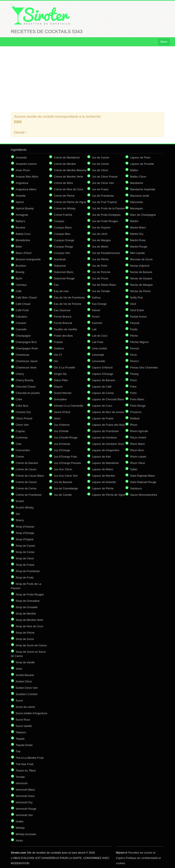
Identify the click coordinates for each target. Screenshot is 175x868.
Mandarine (137, 183)
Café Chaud (23, 304)
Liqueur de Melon (103, 469)
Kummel (97, 323)
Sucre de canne (25, 707)
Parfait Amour (138, 317)
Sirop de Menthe (26, 614)
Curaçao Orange (64, 240)
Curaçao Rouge (63, 247)
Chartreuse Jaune (27, 361)
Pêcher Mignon (139, 342)
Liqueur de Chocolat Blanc (108, 399)
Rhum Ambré (138, 437)
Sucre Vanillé (24, 726)
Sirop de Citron (25, 558)
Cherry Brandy (25, 380)
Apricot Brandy (25, 208)
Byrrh (19, 278)
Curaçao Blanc (63, 227)
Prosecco (136, 412)
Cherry (20, 374)
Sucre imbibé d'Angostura (31, 713)
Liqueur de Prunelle (142, 164)
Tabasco (21, 732)
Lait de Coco (100, 336)
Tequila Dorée (24, 745)
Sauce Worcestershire (144, 495)
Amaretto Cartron (26, 164)
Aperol (20, 202)
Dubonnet (60, 266)
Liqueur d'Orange (103, 374)
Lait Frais (98, 342)
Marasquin (137, 208)
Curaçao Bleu (62, 234)
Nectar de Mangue (141, 285)
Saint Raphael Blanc (143, 476)
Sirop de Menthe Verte (29, 620)
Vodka (19, 821)
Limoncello (99, 361)
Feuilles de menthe (65, 329)
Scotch (20, 501)
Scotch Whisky (25, 507)
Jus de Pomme (101, 272)
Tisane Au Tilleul (26, 771)
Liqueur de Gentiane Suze (108, 444)
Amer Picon (23, 170)
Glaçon (58, 387)
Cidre (19, 399)
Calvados (21, 317)
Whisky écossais (26, 834)
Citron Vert (22, 425)
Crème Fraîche (63, 215)
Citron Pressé (24, 418)
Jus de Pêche (100, 259)
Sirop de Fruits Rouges (30, 594)
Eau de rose (61, 291)
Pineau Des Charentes (144, 367)
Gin (56, 361)
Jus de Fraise (100, 189)
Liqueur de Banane (104, 380)
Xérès (19, 841)
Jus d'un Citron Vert (66, 476)
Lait (94, 329)
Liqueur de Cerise (103, 393)
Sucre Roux (23, 720)
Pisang (134, 374)
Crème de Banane (27, 463)
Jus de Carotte (63, 495)
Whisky (20, 828)
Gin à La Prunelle (64, 367)
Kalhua (96, 297)
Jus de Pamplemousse (106, 253)
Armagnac (22, 215)
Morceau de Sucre (141, 259)
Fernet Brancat (63, 323)
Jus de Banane (63, 482)
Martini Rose (138, 240)
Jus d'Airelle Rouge (66, 437)
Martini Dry (137, 234)
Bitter (19, 247)
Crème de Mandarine (67, 157)
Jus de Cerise (100, 164)
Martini (134, 221)
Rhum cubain (138, 457)
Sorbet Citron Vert (27, 688)
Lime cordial (99, 348)
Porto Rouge (138, 406)
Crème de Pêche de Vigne (70, 202)
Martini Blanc (138, 227)
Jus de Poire (100, 266)
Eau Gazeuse (62, 310)
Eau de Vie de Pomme (68, 304)
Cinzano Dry (23, 412)
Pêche (134, 336)
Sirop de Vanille (25, 662)
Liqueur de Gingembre (106, 450)
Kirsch (96, 317)
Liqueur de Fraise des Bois (108, 425)
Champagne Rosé (27, 348)
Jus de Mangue (101, 240)
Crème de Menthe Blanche (70, 170)
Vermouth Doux (25, 796)
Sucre (19, 701)
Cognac (20, 431)
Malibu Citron (138, 177)
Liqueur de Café (102, 387)
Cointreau (22, 437)
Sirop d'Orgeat (24, 539)
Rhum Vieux (138, 463)
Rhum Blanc (138, 444)
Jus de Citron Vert (103, 183)
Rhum (134, 425)
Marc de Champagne (143, 215)
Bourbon (21, 266)
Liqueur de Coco (102, 406)
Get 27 (58, 355)
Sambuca (136, 488)
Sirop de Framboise (28, 571)
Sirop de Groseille (27, 607)
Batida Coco (23, 234)
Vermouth (22, 783)
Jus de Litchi (100, 234)
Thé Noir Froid (24, 764)
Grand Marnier (63, 393)
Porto (133, 393)
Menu (164, 42)
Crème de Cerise (26, 488)
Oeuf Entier (137, 310)
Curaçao (59, 221)
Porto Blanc (137, 399)
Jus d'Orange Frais (65, 457)
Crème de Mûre (63, 183)
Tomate (20, 777)
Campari (21, 323)
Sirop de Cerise (25, 552)
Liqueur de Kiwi (101, 457)
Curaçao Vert (62, 253)
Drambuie (60, 259)
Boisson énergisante (28, 259)
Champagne (23, 336)
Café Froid (22, 310)
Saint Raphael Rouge (143, 482)
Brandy (20, 272)
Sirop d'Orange (25, 533)
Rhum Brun (137, 450)
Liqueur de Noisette (104, 482)
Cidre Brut (22, 406)
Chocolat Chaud (26, 387)
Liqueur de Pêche (103, 488)
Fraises (58, 342)
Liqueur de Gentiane (104, 437)
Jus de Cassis (101, 157)
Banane (20, 227)
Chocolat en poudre (28, 393)
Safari (134, 469)
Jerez (57, 418)
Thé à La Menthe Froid (30, 758)
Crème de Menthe (65, 164)
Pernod (135, 348)
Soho (19, 669)
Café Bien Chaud (26, 297)
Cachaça (21, 285)
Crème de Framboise (29, 495)
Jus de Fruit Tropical (104, 202)
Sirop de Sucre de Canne (31, 645)
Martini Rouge (139, 247)
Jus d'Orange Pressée (67, 463)
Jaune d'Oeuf (62, 412)
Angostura (22, 183)
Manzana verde (140, 196)
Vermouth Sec (24, 815)
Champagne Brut (26, 342)
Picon (134, 355)
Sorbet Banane (25, 675)
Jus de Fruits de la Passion (108, 208)
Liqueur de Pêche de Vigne (109, 495)
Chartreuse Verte (26, 367)
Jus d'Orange (62, 450)
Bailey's (20, 221)
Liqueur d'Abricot (102, 367)
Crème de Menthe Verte (68, 177)
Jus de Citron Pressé (105, 177)
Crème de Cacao (26, 469)
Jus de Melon (100, 247)
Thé (18, 751)
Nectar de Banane (141, 272)
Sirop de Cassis (25, 546)
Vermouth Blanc (25, 790)
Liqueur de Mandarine (105, 463)
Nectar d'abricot (140, 266)
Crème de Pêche (64, 196)
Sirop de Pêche (25, 633)
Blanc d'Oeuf (24, 253)
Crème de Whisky (65, 208)
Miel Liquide (137, 253)
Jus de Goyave (101, 227)
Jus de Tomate (101, 291)
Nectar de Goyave (141, 278)
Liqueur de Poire (140, 157)
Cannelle (21, 329)
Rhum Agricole (139, 431)
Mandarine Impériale (143, 189)
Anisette (21, 196)
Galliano (59, 348)
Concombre (23, 450)
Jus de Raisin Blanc (104, 285)
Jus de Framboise (103, 196)
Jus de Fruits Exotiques (106, 215)
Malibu (134, 170)
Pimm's (135, 361)
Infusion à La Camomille (69, 406)
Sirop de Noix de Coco (29, 626)
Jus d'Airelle (61, 431)
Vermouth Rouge (26, 809)
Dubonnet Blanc (64, 272)
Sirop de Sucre (25, 639)
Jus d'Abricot (62, 425)
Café (19, 291)
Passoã (135, 323)
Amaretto (21, 157)
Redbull (135, 418)
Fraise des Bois (63, 336)
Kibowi (96, 310)
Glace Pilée (61, 380)
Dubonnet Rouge (64, 278)
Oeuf (133, 304)
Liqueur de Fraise (103, 418)
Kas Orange (99, 304)
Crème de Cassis (26, 482)
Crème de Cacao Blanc (30, 476)
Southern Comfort (27, 694)
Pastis (134, 329)
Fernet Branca (62, 317)
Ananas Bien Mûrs (27, 177)
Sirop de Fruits (25, 577)
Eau (56, 285)
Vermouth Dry (24, 802)
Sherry (20, 520)
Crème (20, 457)
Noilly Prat (136, 297)
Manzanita (136, 202)
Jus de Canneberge (66, 488)
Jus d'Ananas (62, 444)
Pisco (133, 380)
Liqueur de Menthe (103, 476)
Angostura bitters (26, 189)
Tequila (20, 739)
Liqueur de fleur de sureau (108, 412)
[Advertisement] (87, 79)
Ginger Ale (60, 374)
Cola (19, 444)
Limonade (98, 355)
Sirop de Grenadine (28, 601)
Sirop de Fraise (25, 565)
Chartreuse (22, 355)
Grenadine (60, 399)
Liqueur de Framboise (105, 431)
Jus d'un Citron (63, 469)
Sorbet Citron (24, 681)
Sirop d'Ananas (25, 527)
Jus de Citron (100, 170)
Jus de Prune (100, 278)
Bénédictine (23, 240)
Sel (18, 514)
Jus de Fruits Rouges (105, 221)
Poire (133, 387)
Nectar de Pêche (140, 291)
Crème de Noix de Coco (69, 189)
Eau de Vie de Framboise (69, 297)
